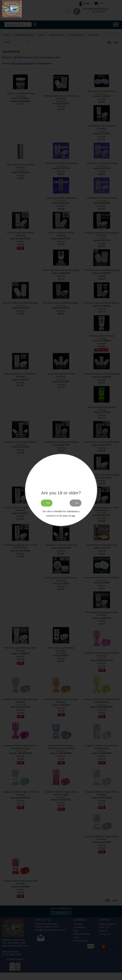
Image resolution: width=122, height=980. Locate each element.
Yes (48, 503)
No (77, 503)
